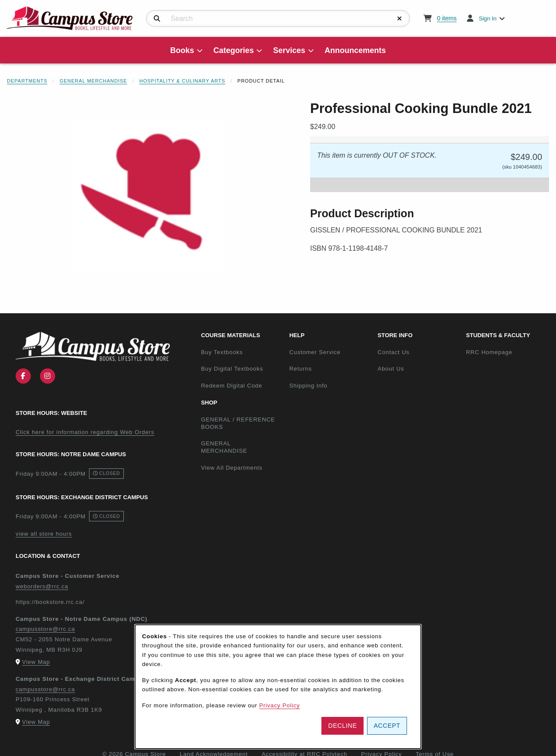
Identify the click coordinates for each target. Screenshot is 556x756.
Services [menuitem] (289, 50)
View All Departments (232, 468)
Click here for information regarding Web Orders (85, 432)
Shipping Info (308, 386)
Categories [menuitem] (233, 50)
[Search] (157, 19)
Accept (387, 726)
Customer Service (315, 352)
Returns (301, 369)
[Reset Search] (400, 19)
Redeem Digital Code (232, 386)
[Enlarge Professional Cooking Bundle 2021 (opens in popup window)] (148, 196)
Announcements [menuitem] (355, 50)
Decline (343, 726)
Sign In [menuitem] (488, 18)
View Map (36, 662)
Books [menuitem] (182, 50)
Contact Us (393, 352)
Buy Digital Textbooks (232, 369)
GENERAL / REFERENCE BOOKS (238, 423)
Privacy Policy (280, 705)
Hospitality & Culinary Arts (182, 81)
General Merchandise (93, 81)
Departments (27, 81)
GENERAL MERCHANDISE (224, 447)
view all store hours (44, 534)
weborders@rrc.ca (42, 586)
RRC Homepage (507, 352)
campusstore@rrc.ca (45, 629)
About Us (391, 369)
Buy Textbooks (222, 352)
